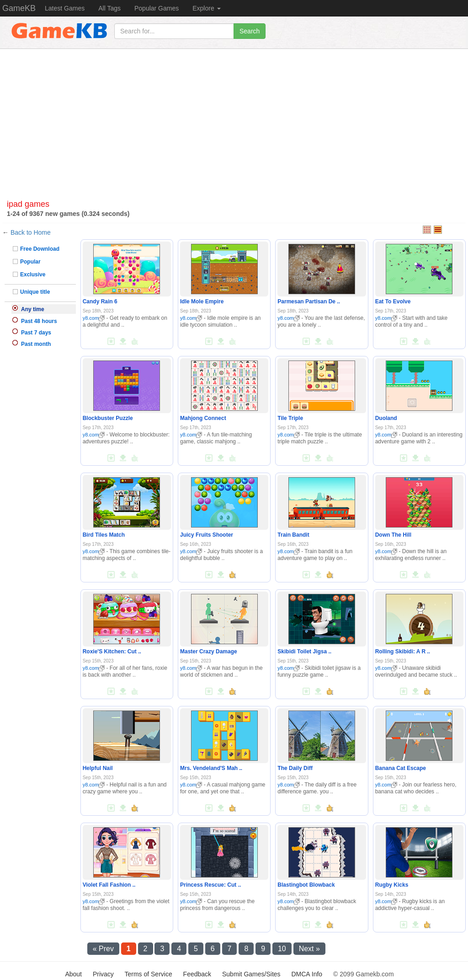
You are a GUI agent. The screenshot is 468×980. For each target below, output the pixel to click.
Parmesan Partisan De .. (309, 302)
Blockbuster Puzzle (108, 418)
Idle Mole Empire (202, 302)
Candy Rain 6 (100, 302)
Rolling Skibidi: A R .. (403, 652)
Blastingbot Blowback (306, 885)
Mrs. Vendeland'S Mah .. (211, 768)
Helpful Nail (98, 768)
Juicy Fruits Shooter (207, 535)
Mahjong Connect (203, 418)
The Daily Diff (295, 768)
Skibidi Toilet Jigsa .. (304, 652)
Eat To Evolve (393, 302)
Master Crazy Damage (209, 652)
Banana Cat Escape (401, 768)
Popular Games (157, 8)
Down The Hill (393, 535)
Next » (309, 949)
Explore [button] (206, 8)
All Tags (109, 8)
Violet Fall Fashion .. (109, 885)
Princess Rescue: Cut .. (210, 885)
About (73, 974)
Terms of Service (148, 974)
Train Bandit (293, 535)
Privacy (103, 974)
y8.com (94, 318)
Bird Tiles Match (104, 535)
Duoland (386, 418)
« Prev (103, 949)
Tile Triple (290, 418)
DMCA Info (307, 974)
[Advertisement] (234, 127)
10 (282, 949)
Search (250, 31)
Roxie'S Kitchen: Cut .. (112, 652)
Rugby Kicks (392, 885)
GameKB (19, 8)
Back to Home (31, 232)
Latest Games (65, 8)
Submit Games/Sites (251, 974)
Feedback (197, 974)
